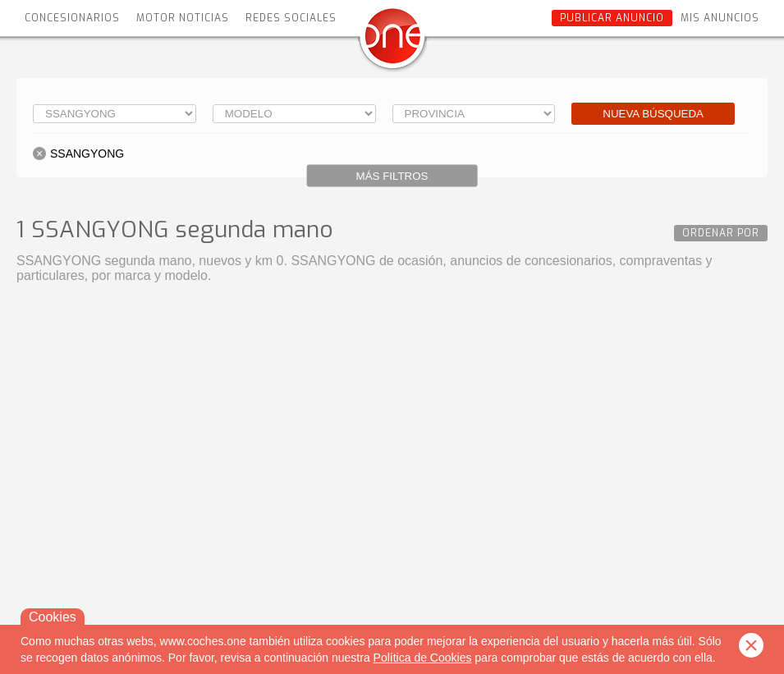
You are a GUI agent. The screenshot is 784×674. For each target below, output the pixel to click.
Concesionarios (72, 18)
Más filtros (392, 176)
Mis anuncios (720, 18)
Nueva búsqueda (653, 114)
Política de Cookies (423, 658)
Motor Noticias (183, 18)
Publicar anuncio (612, 18)
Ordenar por (721, 233)
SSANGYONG (87, 154)
